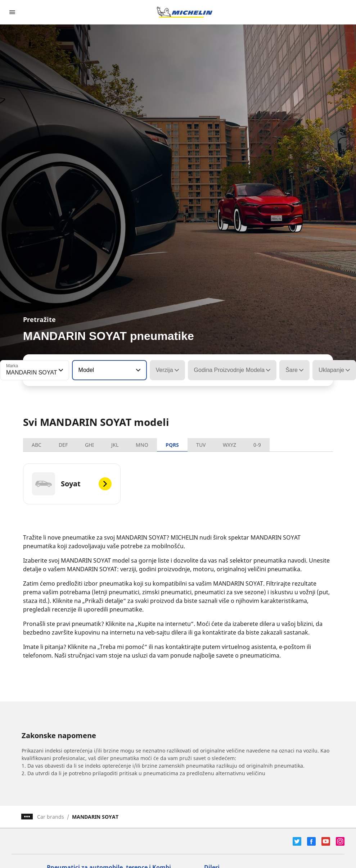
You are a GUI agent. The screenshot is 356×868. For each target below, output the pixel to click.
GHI (89, 445)
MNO (142, 445)
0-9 (257, 445)
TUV (201, 445)
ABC (37, 445)
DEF (63, 445)
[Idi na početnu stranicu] (185, 12)
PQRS (172, 445)
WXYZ (229, 445)
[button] (60, 370)
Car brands (51, 817)
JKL (115, 445)
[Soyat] (72, 484)
